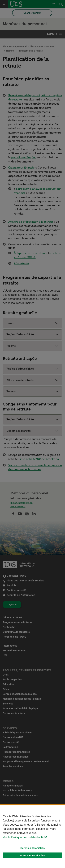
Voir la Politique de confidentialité (23, 837)
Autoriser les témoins (32, 855)
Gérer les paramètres (32, 848)
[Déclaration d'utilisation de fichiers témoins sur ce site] (32, 836)
